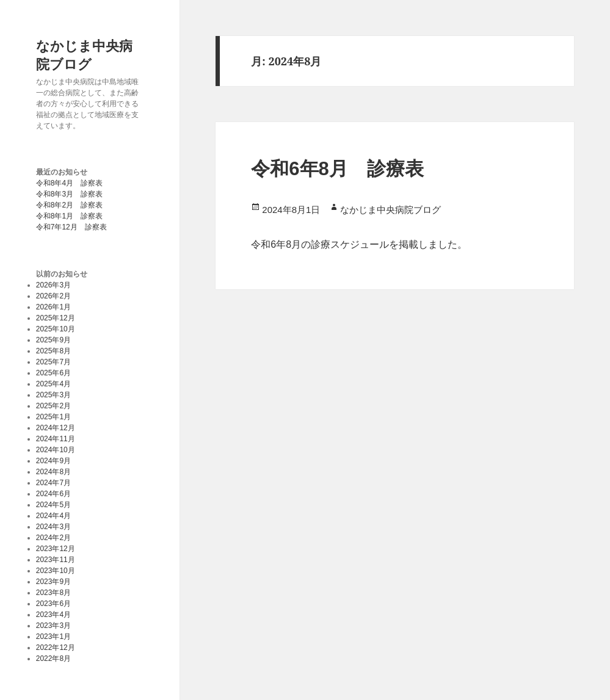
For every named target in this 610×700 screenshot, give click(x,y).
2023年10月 (56, 571)
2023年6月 (53, 604)
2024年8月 (53, 472)
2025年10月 (56, 329)
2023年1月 (53, 637)
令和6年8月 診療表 (337, 169)
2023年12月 (56, 549)
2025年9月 (53, 340)
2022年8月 (53, 659)
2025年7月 (53, 362)
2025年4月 (53, 384)
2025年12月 (56, 318)
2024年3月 (53, 527)
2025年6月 (53, 373)
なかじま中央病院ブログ (84, 54)
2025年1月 (53, 417)
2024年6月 (53, 494)
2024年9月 (53, 461)
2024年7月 (53, 483)
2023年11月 (56, 560)
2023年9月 (53, 582)
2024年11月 (56, 439)
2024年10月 (56, 450)
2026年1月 (53, 307)
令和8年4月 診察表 (69, 183)
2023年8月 (53, 593)
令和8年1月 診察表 (69, 216)
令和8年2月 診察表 (69, 205)
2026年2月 (53, 296)
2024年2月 (53, 538)
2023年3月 (53, 626)
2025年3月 (53, 395)
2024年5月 (53, 505)
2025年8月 (53, 351)
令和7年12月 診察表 (71, 227)
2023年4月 (53, 615)
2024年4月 (53, 516)
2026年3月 (53, 285)
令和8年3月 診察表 (69, 194)
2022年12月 (56, 648)
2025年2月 (53, 406)
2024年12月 (56, 428)
